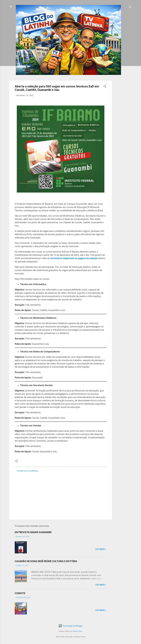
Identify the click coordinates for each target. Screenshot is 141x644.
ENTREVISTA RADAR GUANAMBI (33, 532)
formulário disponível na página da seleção (74, 258)
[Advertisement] (123, 122)
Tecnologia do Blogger (71, 626)
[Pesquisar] (130, 7)
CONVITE (20, 593)
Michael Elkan (78, 631)
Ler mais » (101, 549)
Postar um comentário (28, 471)
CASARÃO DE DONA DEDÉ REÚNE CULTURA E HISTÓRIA (46, 561)
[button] (105, 87)
